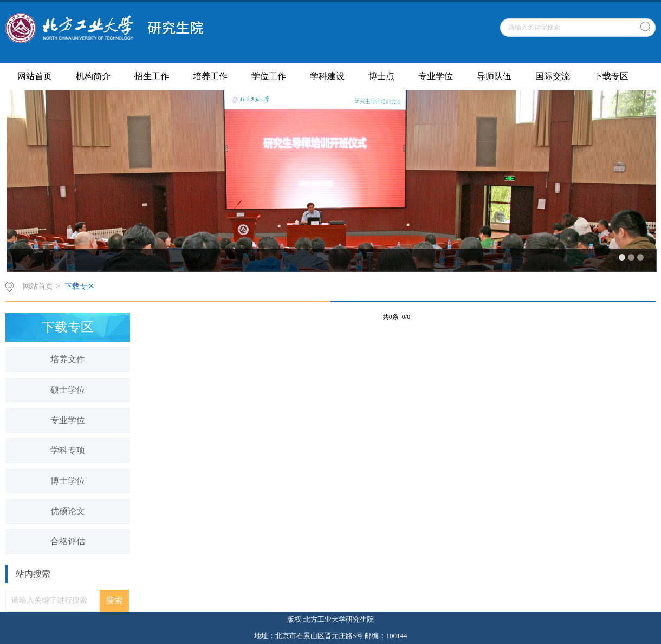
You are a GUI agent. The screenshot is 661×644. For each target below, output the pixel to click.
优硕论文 (68, 511)
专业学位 (436, 76)
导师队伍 (494, 76)
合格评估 (68, 541)
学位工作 (269, 76)
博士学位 (68, 481)
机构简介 (93, 76)
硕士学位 (68, 390)
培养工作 (210, 76)
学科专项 (68, 450)
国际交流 (553, 76)
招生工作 (152, 76)
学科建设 (327, 76)
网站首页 (35, 76)
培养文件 (68, 359)
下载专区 (611, 76)
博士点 (381, 76)
